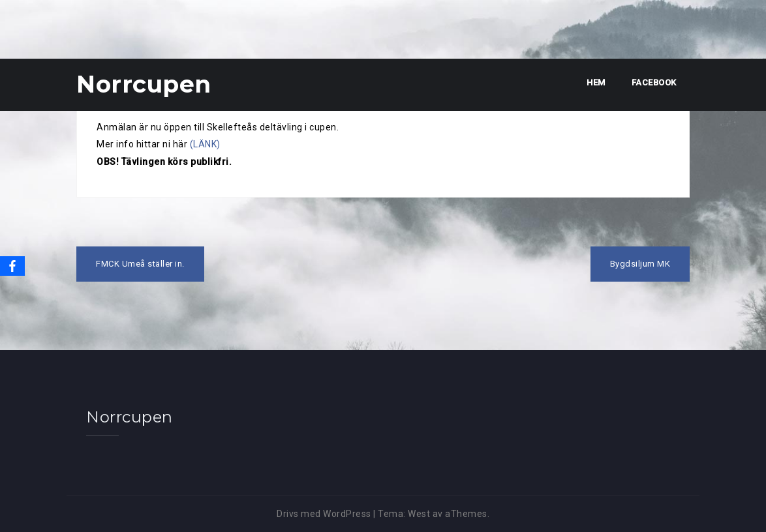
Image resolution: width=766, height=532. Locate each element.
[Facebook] (12, 266)
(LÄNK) (205, 144)
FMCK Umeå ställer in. (140, 264)
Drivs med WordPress (324, 514)
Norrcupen (144, 84)
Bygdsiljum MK (640, 264)
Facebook (654, 82)
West (419, 514)
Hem (596, 82)
